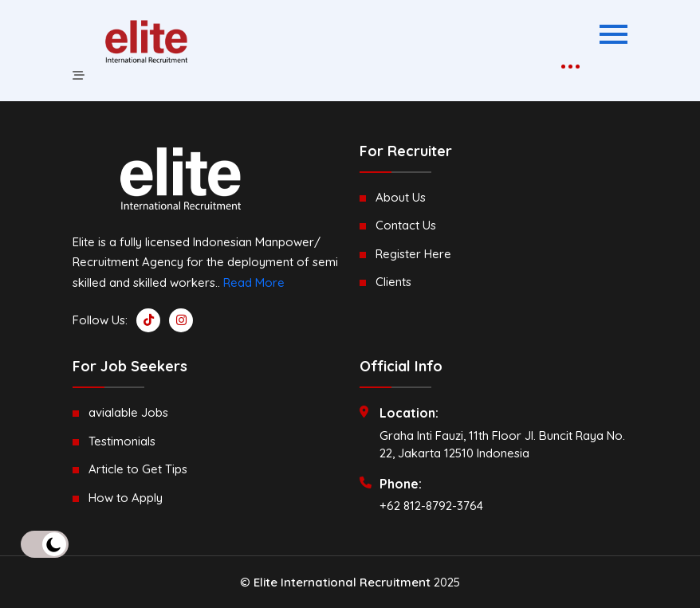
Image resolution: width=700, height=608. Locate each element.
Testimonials (122, 441)
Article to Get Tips (138, 469)
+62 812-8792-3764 (431, 506)
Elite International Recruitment (342, 582)
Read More (254, 282)
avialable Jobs (128, 412)
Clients (393, 282)
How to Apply (126, 498)
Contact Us (406, 225)
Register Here (413, 254)
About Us (401, 197)
